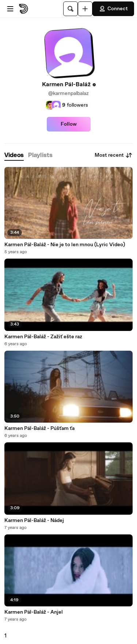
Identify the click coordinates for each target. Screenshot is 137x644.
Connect (113, 9)
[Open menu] (10, 9)
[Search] (71, 9)
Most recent (114, 155)
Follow (69, 124)
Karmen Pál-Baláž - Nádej (34, 521)
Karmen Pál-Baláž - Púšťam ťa (39, 428)
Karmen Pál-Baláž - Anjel (34, 612)
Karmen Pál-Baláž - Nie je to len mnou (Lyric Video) (65, 245)
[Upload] (85, 9)
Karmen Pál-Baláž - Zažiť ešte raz (43, 337)
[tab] (14, 155)
